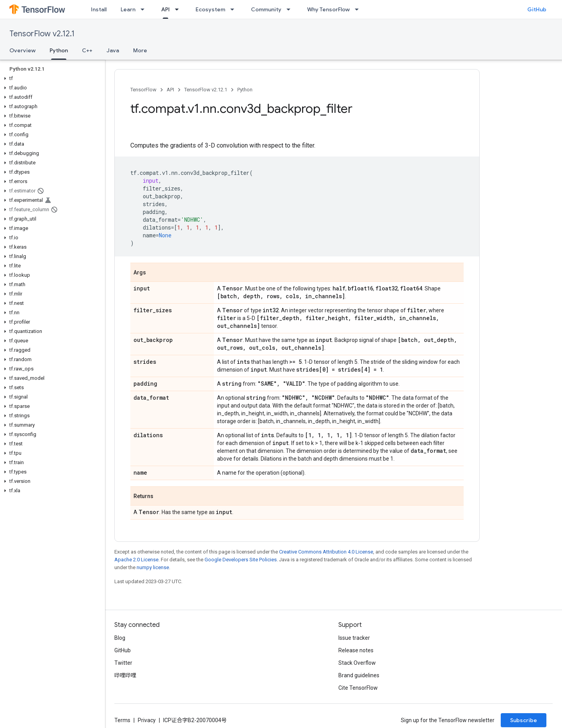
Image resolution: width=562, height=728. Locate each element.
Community (266, 9)
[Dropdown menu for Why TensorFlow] (359, 9)
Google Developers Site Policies (241, 560)
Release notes (356, 650)
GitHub (537, 9)
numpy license (153, 567)
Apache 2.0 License (136, 560)
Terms (122, 720)
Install (99, 9)
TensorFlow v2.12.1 (42, 34)
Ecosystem (210, 9)
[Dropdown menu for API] (179, 9)
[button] (51, 78)
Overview (22, 50)
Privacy (147, 720)
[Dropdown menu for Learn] (145, 9)
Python (245, 90)
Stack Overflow (357, 663)
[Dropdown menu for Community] (291, 9)
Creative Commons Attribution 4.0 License (326, 552)
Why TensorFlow (328, 9)
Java (113, 50)
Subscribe (524, 720)
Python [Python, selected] (59, 50)
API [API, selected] (165, 9)
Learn (128, 9)
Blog (120, 638)
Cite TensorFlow (358, 688)
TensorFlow (143, 90)
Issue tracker (354, 638)
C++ (87, 50)
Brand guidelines (359, 675)
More (140, 50)
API (170, 90)
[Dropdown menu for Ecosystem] (235, 9)
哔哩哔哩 (125, 675)
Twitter (123, 663)
